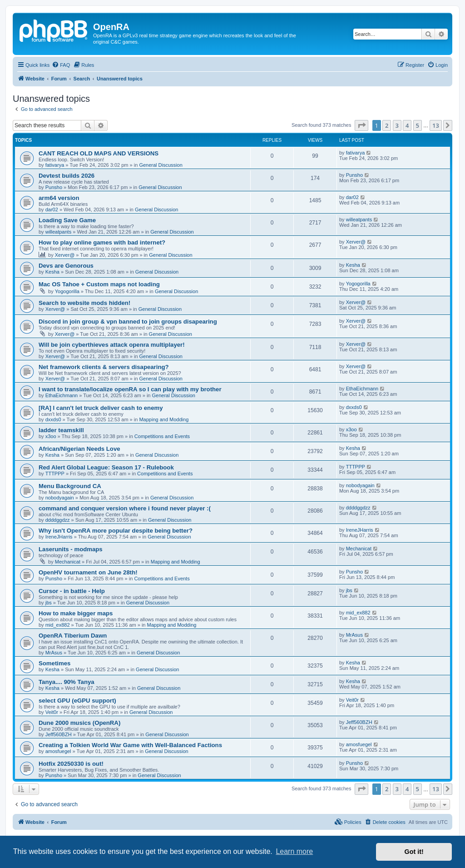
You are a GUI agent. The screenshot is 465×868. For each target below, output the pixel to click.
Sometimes (54, 663)
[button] (361, 125)
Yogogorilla (67, 291)
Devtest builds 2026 (67, 176)
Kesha (52, 272)
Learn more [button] (294, 851)
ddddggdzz (58, 520)
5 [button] (418, 125)
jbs (49, 603)
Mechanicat (68, 562)
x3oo (51, 436)
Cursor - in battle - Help (72, 591)
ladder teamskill (61, 430)
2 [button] (387, 125)
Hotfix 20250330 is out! (71, 764)
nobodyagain (60, 498)
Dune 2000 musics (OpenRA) (79, 723)
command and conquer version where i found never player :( (125, 508)
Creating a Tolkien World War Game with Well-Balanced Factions (130, 745)
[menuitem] (61, 65)
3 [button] (397, 125)
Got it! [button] (414, 852)
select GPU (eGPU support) (77, 701)
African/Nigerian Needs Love (79, 449)
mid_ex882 (58, 625)
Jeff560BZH (59, 734)
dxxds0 (53, 419)
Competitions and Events (162, 436)
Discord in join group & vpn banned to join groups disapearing (128, 322)
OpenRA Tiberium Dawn (73, 636)
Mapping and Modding (164, 419)
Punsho (54, 187)
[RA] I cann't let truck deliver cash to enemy (101, 408)
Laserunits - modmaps (71, 549)
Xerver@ (65, 255)
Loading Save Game (67, 220)
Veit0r (52, 712)
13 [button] (436, 125)
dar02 (52, 210)
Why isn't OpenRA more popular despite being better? (116, 531)
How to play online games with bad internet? (102, 242)
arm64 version (59, 198)
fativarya (55, 165)
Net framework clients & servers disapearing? (104, 367)
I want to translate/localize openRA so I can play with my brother (130, 389)
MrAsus (54, 653)
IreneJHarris (59, 537)
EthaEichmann (62, 395)
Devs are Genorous (66, 266)
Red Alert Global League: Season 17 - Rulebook (106, 467)
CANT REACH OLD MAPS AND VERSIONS (99, 153)
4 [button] (407, 125)
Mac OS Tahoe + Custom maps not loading (99, 284)
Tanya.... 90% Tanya (67, 682)
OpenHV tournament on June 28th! (88, 572)
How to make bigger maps (76, 613)
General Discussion (161, 165)
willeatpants (58, 232)
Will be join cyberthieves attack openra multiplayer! (112, 345)
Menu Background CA (70, 486)
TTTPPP (55, 474)
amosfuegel (58, 751)
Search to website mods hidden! (84, 303)
